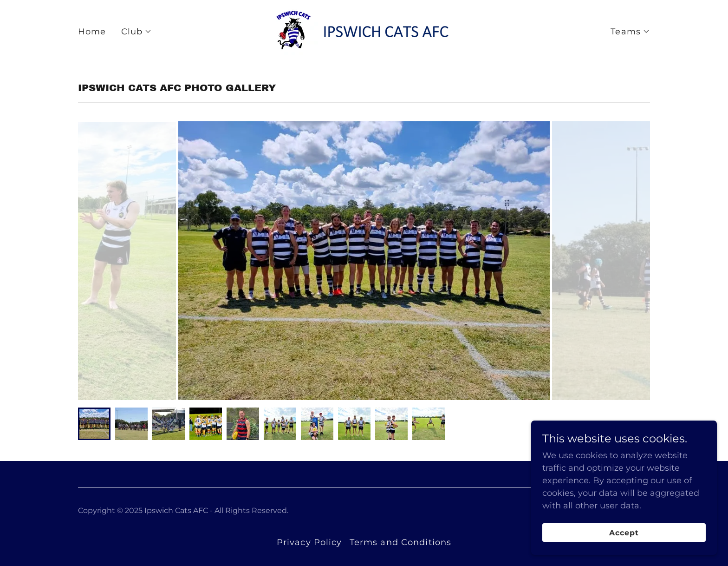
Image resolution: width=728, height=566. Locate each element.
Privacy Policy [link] (309, 542)
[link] (364, 31)
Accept (624, 533)
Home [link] (92, 32)
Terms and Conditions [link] (401, 542)
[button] (137, 32)
